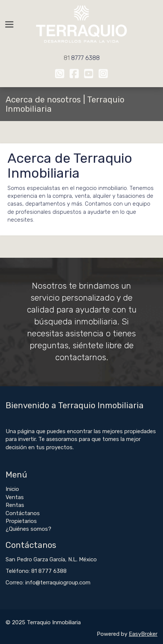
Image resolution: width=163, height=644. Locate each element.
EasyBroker (143, 634)
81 (67, 58)
